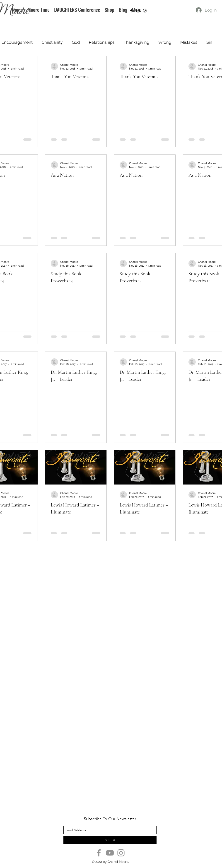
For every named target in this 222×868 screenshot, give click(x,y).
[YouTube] (110, 853)
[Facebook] (99, 853)
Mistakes (189, 42)
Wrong (165, 42)
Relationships (102, 42)
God (76, 42)
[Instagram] (121, 853)
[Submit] (110, 840)
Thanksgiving (136, 42)
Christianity (52, 42)
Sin (209, 42)
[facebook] (131, 11)
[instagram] (138, 11)
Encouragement (17, 42)
